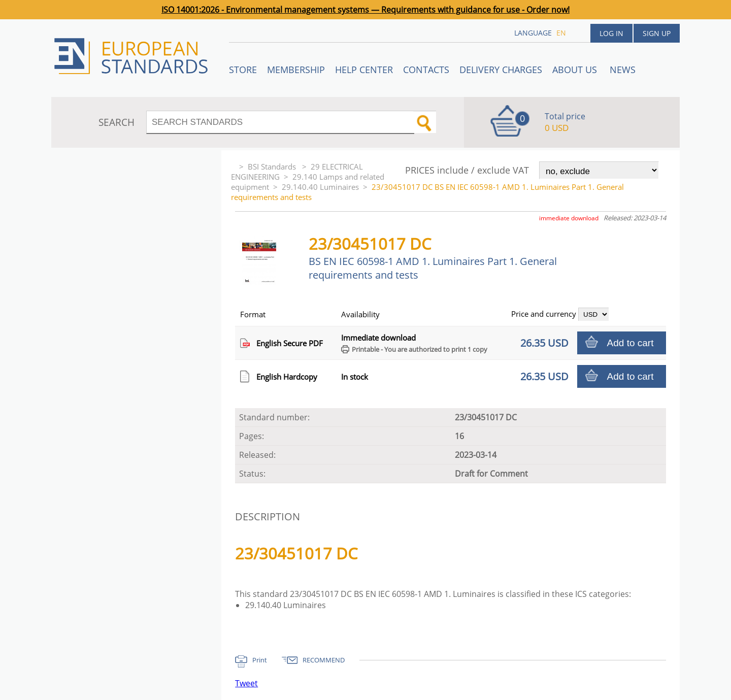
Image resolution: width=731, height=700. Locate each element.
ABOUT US (576, 70)
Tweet (246, 683)
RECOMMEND (324, 660)
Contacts (426, 70)
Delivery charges (501, 70)
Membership (296, 70)
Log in (611, 33)
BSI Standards (273, 166)
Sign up (657, 33)
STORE (243, 70)
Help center (364, 70)
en (561, 33)
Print (260, 660)
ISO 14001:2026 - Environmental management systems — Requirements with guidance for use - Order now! (365, 10)
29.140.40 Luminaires (320, 187)
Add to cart (630, 343)
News (623, 70)
